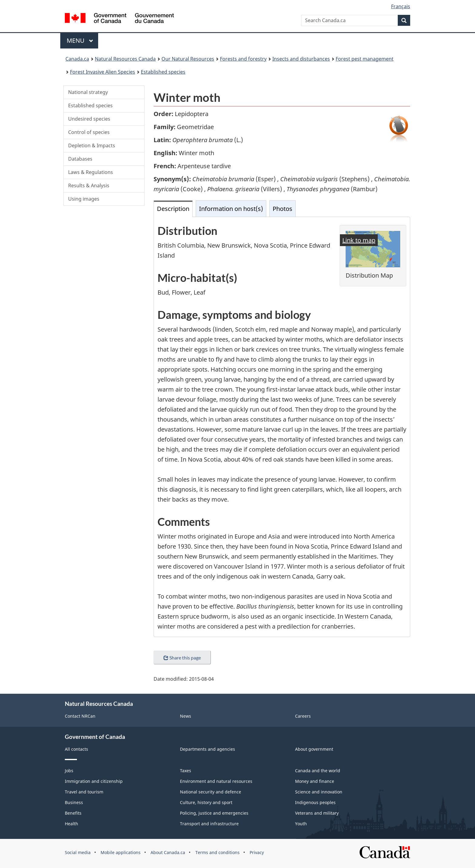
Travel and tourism (84, 792)
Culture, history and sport (206, 802)
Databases (80, 159)
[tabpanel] (282, 427)
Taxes (186, 771)
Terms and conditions (218, 852)
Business (74, 802)
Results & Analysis (89, 185)
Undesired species (89, 119)
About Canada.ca (168, 852)
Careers (303, 716)
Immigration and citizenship (94, 781)
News (186, 716)
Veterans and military (317, 813)
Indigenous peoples (315, 802)
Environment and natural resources (216, 781)
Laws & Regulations (91, 172)
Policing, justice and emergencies (214, 813)
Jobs (69, 771)
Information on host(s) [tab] (231, 209)
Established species (90, 105)
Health (71, 824)
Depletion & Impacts (92, 145)
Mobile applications (121, 852)
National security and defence (211, 792)
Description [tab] (173, 209)
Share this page (182, 658)
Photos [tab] (282, 209)
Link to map (359, 240)
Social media (78, 852)
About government (314, 749)
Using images (84, 199)
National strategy (88, 92)
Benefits (73, 813)
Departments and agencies (208, 749)
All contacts (76, 749)
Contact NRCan (80, 716)
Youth (301, 824)
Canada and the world (318, 771)
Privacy (257, 852)
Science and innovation (319, 792)
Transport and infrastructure (209, 824)
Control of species (89, 132)
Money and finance (315, 781)
